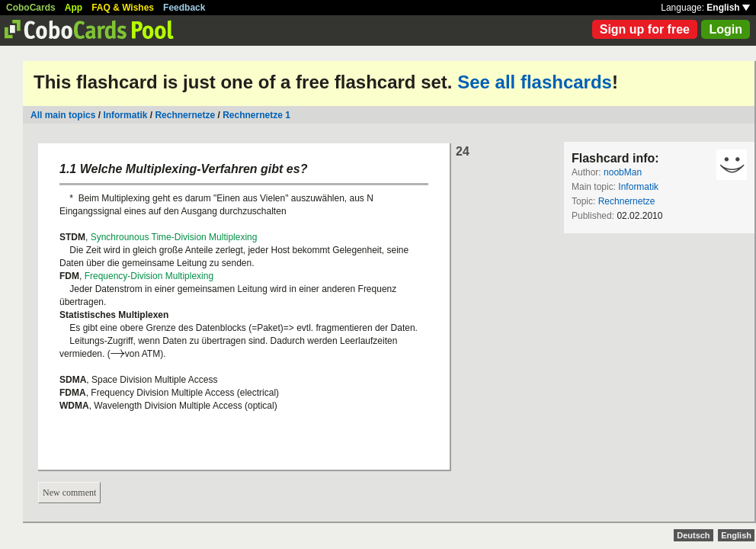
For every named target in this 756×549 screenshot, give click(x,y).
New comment (69, 493)
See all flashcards (535, 82)
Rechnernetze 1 (256, 115)
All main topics (63, 115)
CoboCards (31, 8)
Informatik (125, 115)
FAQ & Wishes (123, 8)
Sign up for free (645, 29)
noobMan (623, 172)
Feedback (184, 8)
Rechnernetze (185, 115)
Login (726, 29)
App (74, 8)
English (728, 8)
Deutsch (693, 535)
